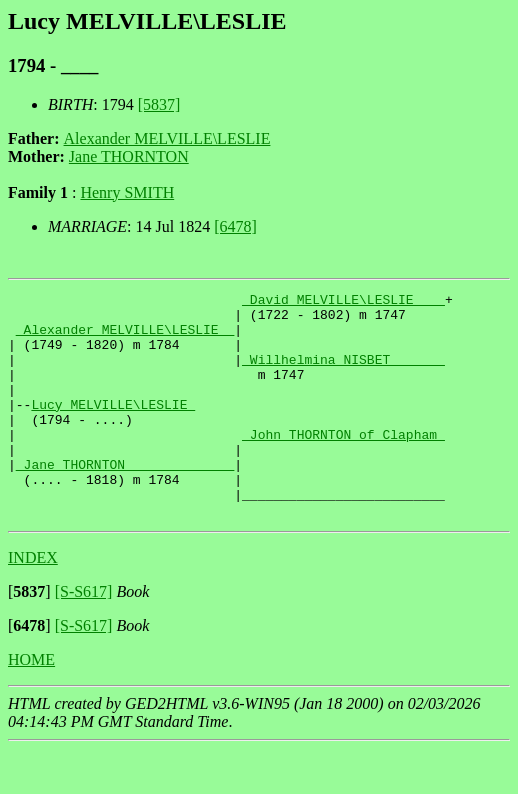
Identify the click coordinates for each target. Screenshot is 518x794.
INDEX (33, 602)
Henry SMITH (127, 192)
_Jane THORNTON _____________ (125, 500)
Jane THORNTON (129, 156)
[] (29, 636)
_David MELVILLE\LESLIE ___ (343, 302)
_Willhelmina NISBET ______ (343, 374)
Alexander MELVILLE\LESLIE (167, 138)
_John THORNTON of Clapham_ (343, 464)
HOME (31, 704)
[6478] (235, 226)
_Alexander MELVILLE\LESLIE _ (125, 338)
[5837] (159, 104)
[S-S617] (84, 636)
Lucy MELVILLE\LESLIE (113, 428)
